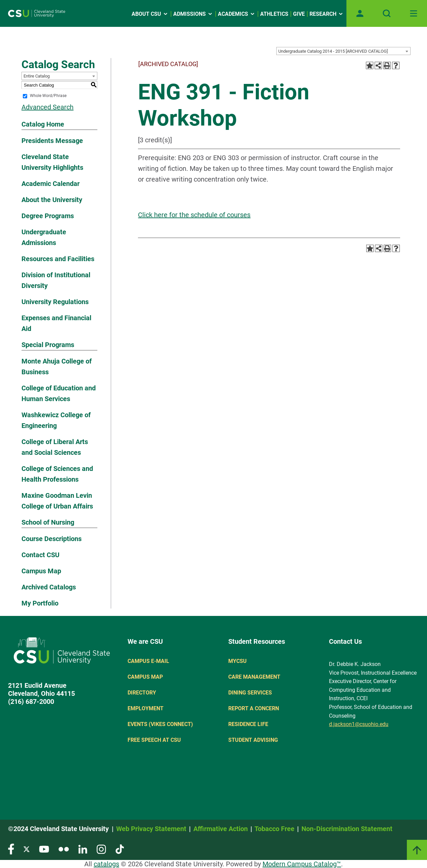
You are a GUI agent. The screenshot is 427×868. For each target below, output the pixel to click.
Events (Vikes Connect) (160, 724)
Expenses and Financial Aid (56, 323)
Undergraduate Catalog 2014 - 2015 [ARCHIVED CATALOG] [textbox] (333, 51)
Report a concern (254, 708)
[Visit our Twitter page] (27, 849)
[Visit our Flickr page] (64, 849)
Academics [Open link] (237, 14)
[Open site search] (387, 13)
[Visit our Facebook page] (11, 849)
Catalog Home (43, 124)
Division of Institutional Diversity (56, 280)
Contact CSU (40, 555)
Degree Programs (48, 216)
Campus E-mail (148, 661)
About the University (52, 200)
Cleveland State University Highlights (52, 162)
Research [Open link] (327, 14)
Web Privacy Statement (151, 829)
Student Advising (253, 740)
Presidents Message (52, 141)
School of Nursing (48, 522)
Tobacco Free (274, 829)
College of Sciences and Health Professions (57, 474)
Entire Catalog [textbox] (37, 76)
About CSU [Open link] (150, 14)
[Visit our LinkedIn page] (83, 849)
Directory (142, 693)
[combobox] (343, 51)
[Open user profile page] (360, 13)
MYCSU (238, 661)
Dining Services (250, 693)
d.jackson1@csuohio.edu (359, 724)
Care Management (254, 677)
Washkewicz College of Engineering (56, 420)
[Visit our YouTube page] (44, 849)
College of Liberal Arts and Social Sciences (55, 447)
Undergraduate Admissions (44, 237)
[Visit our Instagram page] (101, 849)
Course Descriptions (52, 539)
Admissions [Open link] (193, 14)
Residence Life (248, 724)
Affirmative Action (221, 829)
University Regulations (55, 302)
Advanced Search (48, 107)
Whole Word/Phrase (48, 96)
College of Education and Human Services (59, 393)
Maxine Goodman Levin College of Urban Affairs (57, 501)
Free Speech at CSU (154, 740)
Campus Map (41, 571)
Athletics (274, 14)
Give (299, 14)
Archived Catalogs (49, 587)
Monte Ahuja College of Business (57, 367)
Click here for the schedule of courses (194, 215)
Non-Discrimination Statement (347, 829)
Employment (146, 708)
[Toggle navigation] (414, 13)
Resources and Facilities (58, 259)
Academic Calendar (51, 184)
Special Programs (48, 345)
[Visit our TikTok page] (120, 849)
